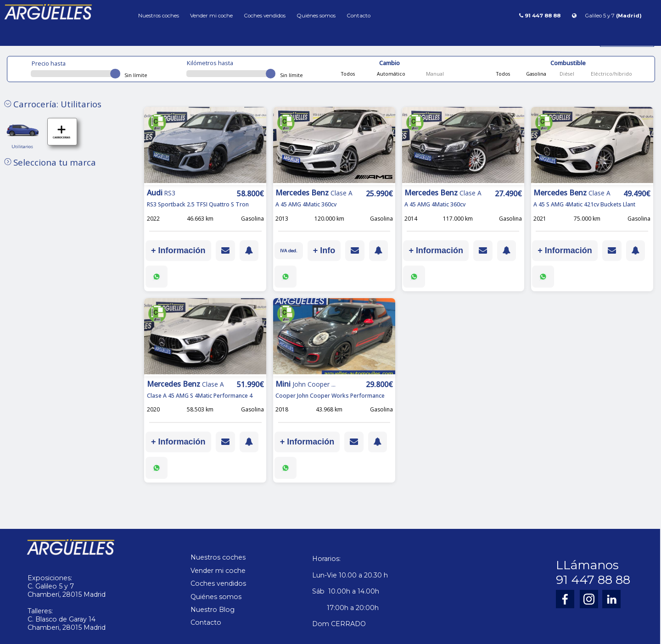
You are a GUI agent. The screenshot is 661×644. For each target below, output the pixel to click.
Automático (390, 74)
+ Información (178, 250)
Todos (348, 74)
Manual (434, 74)
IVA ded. (290, 250)
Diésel (566, 74)
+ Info (326, 250)
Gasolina (535, 74)
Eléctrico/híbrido (611, 74)
